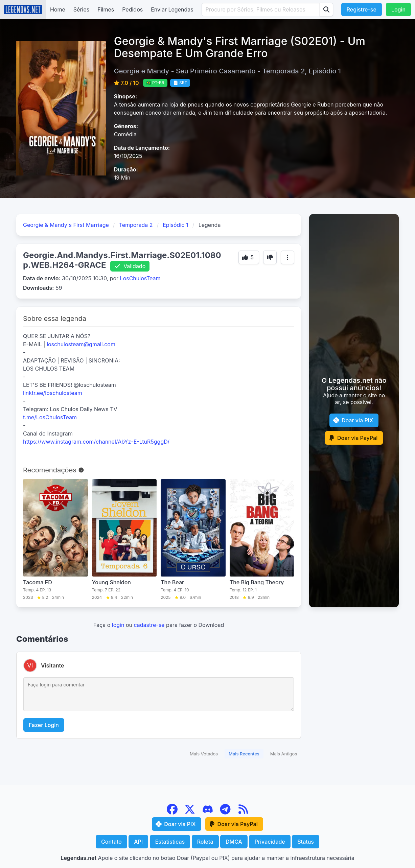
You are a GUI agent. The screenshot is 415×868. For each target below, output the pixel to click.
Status (306, 842)
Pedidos (132, 9)
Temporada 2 (136, 225)
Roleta (205, 842)
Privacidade (270, 842)
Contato (111, 842)
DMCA (234, 842)
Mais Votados (204, 754)
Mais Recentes (244, 754)
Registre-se (362, 9)
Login (398, 9)
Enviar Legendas (172, 9)
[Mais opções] (287, 257)
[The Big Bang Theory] (262, 540)
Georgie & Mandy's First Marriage (66, 225)
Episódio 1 (176, 225)
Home (58, 9)
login (118, 625)
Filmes (106, 9)
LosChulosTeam (140, 278)
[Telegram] (226, 813)
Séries (81, 9)
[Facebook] (173, 813)
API (138, 842)
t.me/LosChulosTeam (50, 417)
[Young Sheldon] (124, 540)
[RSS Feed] (243, 813)
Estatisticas (170, 842)
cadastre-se (149, 625)
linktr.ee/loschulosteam (53, 393)
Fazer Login (44, 725)
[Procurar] (326, 9)
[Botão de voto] (249, 257)
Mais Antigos (284, 754)
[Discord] (209, 813)
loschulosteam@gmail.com (81, 344)
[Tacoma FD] (55, 540)
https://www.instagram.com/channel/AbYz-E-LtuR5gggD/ (96, 442)
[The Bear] (193, 540)
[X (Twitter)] (191, 813)
